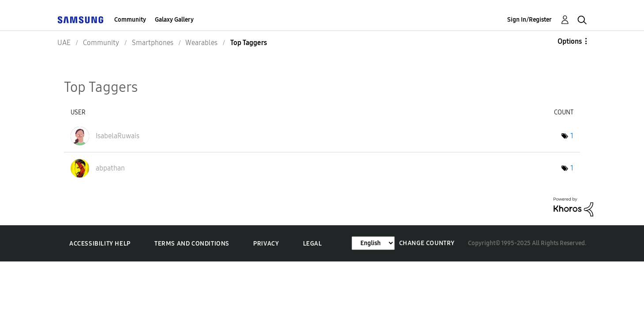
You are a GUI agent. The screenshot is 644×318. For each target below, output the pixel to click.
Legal (313, 244)
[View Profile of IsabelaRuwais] (118, 136)
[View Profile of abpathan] (110, 168)
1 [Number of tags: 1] (572, 136)
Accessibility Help (100, 244)
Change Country (427, 243)
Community (130, 20)
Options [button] (570, 41)
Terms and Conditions (192, 244)
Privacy (266, 244)
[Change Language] (373, 243)
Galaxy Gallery (174, 20)
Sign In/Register (530, 20)
